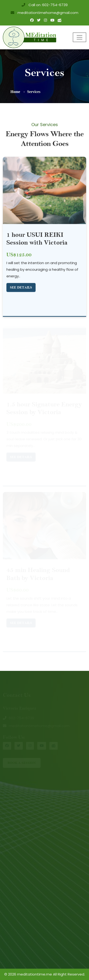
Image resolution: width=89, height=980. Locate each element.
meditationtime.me (35, 974)
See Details (21, 288)
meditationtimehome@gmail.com (47, 13)
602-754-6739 (55, 5)
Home (15, 92)
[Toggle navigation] (80, 37)
